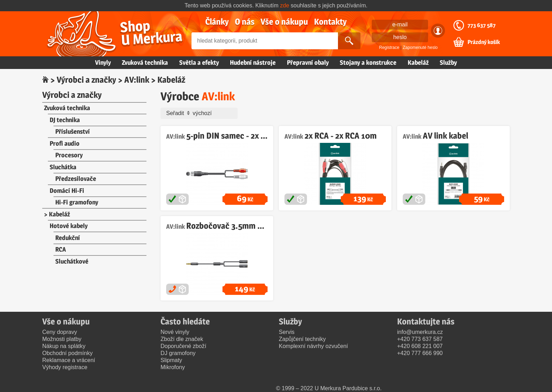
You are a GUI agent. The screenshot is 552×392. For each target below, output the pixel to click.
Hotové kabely (69, 226)
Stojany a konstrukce (368, 62)
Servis (287, 332)
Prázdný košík (484, 42)
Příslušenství (73, 131)
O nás (245, 22)
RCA (61, 249)
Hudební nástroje (253, 62)
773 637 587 (482, 25)
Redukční (68, 238)
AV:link (137, 80)
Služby (448, 62)
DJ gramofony (178, 353)
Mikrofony (173, 367)
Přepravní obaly (308, 62)
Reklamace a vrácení (69, 360)
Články (217, 22)
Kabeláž (418, 62)
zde (285, 5)
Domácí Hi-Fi (67, 191)
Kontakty (330, 22)
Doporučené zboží (183, 346)
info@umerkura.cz (420, 332)
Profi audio (65, 143)
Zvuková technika (145, 62)
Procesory (69, 155)
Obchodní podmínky (67, 353)
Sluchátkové (72, 261)
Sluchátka (63, 167)
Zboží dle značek (182, 339)
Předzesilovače (76, 179)
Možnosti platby (62, 339)
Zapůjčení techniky (302, 339)
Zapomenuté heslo (420, 48)
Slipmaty (171, 360)
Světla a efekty (199, 62)
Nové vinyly (175, 332)
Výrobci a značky (86, 80)
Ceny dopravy (60, 332)
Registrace (389, 48)
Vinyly (103, 62)
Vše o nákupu (284, 22)
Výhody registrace (65, 367)
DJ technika (65, 120)
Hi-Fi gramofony (77, 202)
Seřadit (200, 113)
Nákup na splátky (64, 346)
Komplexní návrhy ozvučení (313, 346)
